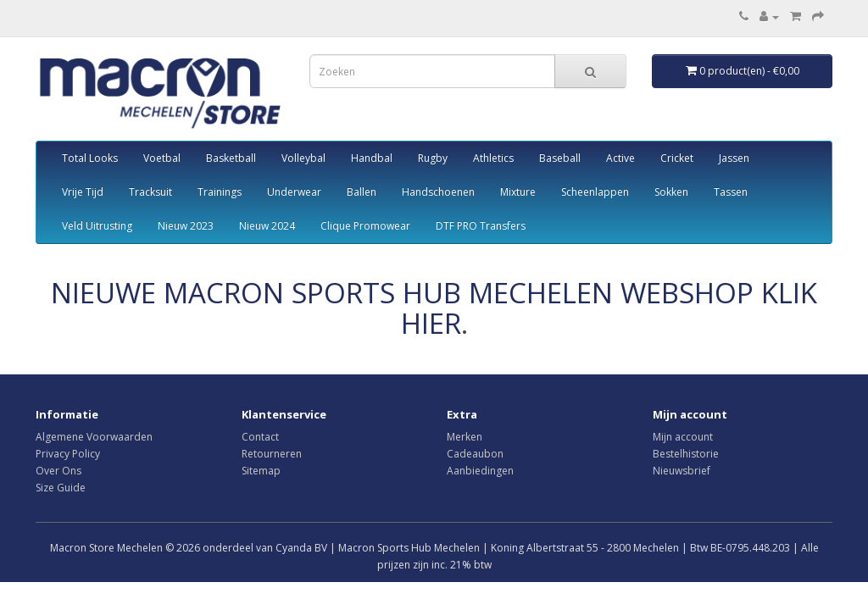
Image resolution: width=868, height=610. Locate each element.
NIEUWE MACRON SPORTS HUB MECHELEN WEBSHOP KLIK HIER (434, 308)
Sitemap (261, 471)
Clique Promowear (365, 226)
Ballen (362, 192)
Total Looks (90, 158)
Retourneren (272, 454)
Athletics (493, 158)
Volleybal (303, 158)
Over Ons (58, 471)
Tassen (731, 192)
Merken (465, 437)
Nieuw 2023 (186, 226)
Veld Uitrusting (97, 226)
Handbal (372, 158)
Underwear (294, 192)
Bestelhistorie (686, 454)
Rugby (433, 158)
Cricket (677, 158)
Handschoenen (438, 192)
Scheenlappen (595, 192)
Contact (260, 437)
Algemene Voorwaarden (94, 437)
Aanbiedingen (480, 471)
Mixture (518, 192)
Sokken (671, 192)
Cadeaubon (475, 454)
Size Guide (61, 488)
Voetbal (162, 158)
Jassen (734, 158)
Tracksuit (150, 192)
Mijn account (683, 437)
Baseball (560, 158)
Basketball (231, 158)
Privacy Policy (68, 454)
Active (620, 158)
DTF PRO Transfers (481, 226)
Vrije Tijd (83, 192)
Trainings (220, 192)
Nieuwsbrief (682, 471)
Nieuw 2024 (267, 226)
